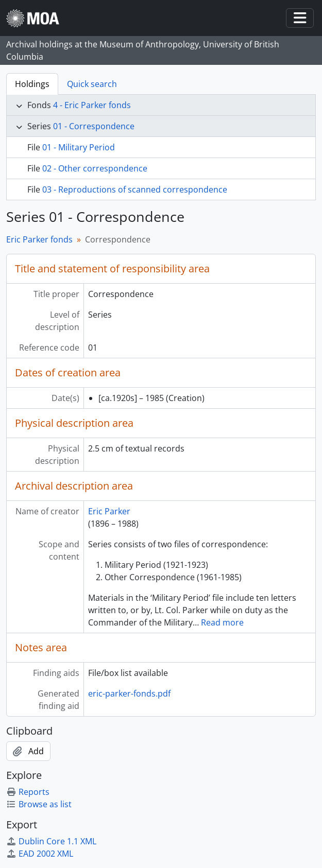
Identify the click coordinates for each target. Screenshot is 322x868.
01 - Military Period (79, 147)
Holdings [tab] (32, 84)
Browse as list (39, 804)
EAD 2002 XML (40, 854)
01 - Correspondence (94, 126)
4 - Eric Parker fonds (92, 105)
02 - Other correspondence (95, 168)
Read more (222, 622)
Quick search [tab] (92, 84)
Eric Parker (109, 511)
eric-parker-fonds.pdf (129, 693)
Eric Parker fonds (39, 239)
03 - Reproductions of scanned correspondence (135, 189)
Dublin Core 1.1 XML (51, 841)
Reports (28, 792)
